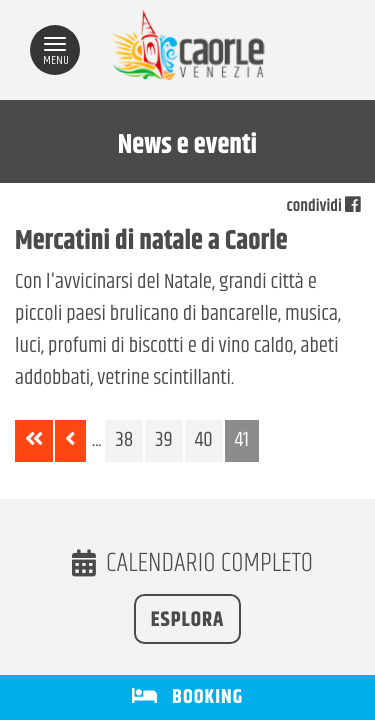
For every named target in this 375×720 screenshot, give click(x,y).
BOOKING (187, 697)
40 (204, 441)
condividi (323, 207)
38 (124, 441)
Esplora (188, 621)
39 (163, 441)
